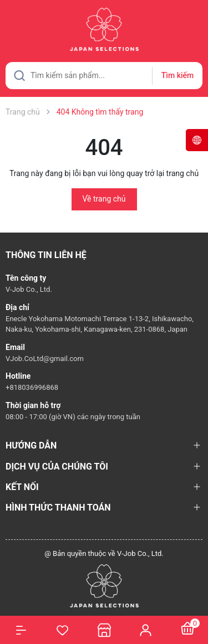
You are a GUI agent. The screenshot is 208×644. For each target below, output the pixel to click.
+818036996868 (32, 387)
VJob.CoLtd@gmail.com (45, 359)
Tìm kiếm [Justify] (177, 75)
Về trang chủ (104, 199)
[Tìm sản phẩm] (104, 76)
